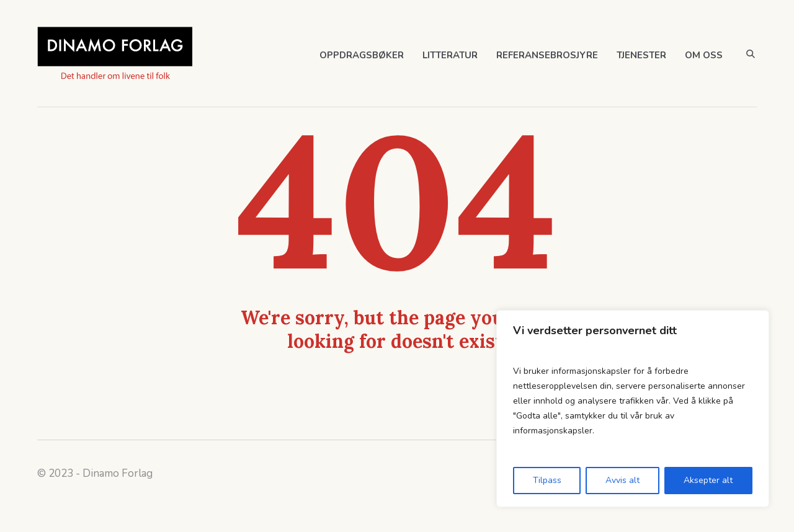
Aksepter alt (708, 480)
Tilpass (547, 480)
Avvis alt (622, 480)
